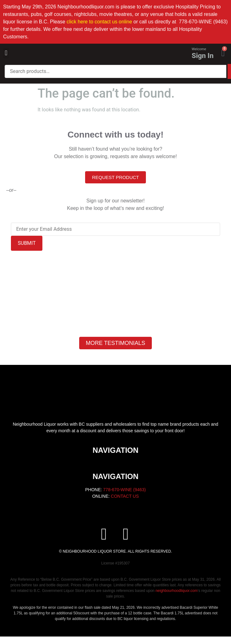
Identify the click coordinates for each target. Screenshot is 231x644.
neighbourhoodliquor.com (177, 591)
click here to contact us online (99, 22)
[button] (6, 53)
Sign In (203, 56)
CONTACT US (125, 496)
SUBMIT (27, 243)
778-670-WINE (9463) (125, 490)
